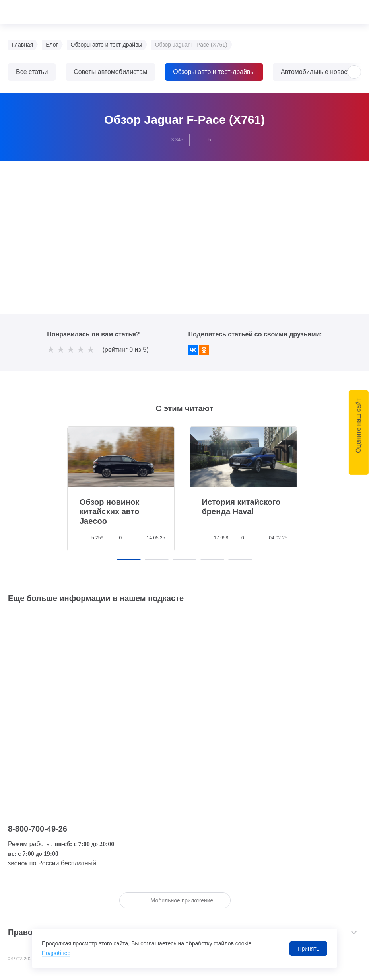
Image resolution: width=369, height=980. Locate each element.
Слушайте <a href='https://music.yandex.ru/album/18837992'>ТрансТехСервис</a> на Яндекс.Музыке (184, 690)
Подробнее (56, 953)
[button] (354, 72)
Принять (308, 949)
